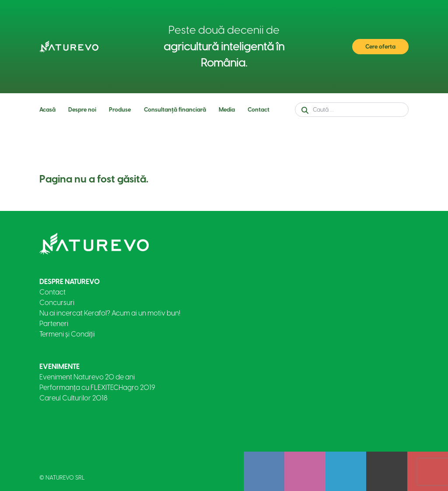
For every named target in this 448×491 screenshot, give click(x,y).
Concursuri (57, 303)
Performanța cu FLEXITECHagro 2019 (97, 388)
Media (227, 110)
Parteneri (54, 324)
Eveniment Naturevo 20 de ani (87, 377)
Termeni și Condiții (67, 334)
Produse (120, 110)
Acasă (47, 110)
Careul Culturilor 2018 (73, 398)
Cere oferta (380, 47)
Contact (259, 110)
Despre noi (82, 110)
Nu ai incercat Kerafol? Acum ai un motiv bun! (110, 313)
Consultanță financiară (175, 110)
